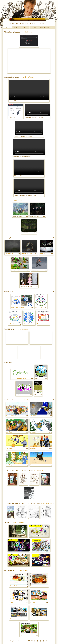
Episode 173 (9, 465)
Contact (25, 27)
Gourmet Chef (13, 586)
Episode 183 (33, 465)
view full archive (24, 570)
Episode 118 (33, 416)
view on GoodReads (47, 504)
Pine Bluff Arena (42, 324)
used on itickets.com (29, 77)
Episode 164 (33, 449)
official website (28, 32)
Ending (11, 602)
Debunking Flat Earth (47, 27)
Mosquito (32, 602)
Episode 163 (9, 449)
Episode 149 (33, 432)
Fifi (21, 635)
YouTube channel (23, 329)
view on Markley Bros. (26, 400)
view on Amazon (39, 470)
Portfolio (8, 27)
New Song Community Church (19, 378)
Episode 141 (9, 432)
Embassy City (12, 324)
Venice (11, 619)
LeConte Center (27, 324)
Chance (32, 586)
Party (31, 619)
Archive (34, 27)
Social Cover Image (11, 416)
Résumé (17, 27)
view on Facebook (19, 523)
